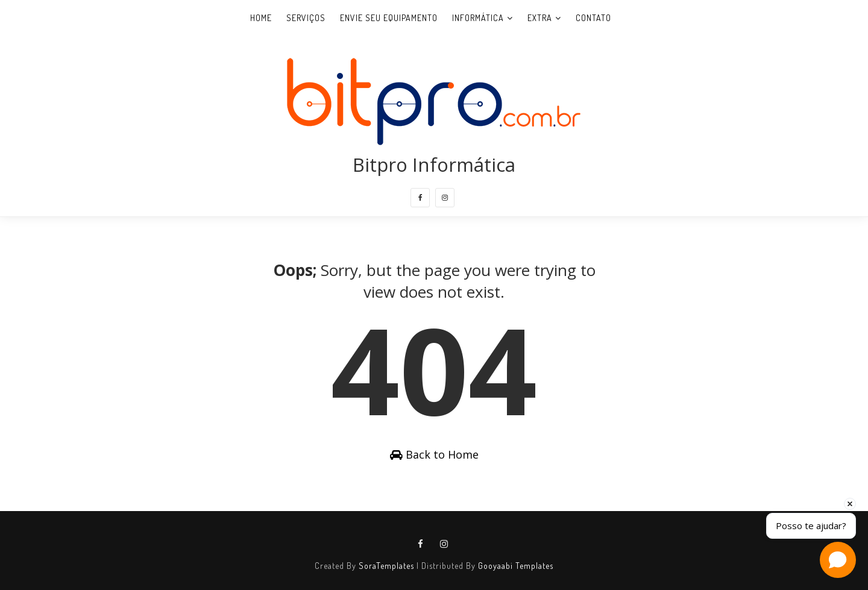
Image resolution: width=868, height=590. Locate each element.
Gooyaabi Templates (516, 566)
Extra (540, 18)
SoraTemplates (386, 566)
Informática (478, 18)
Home (261, 18)
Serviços (306, 18)
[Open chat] (838, 560)
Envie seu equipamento (389, 18)
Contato (593, 18)
